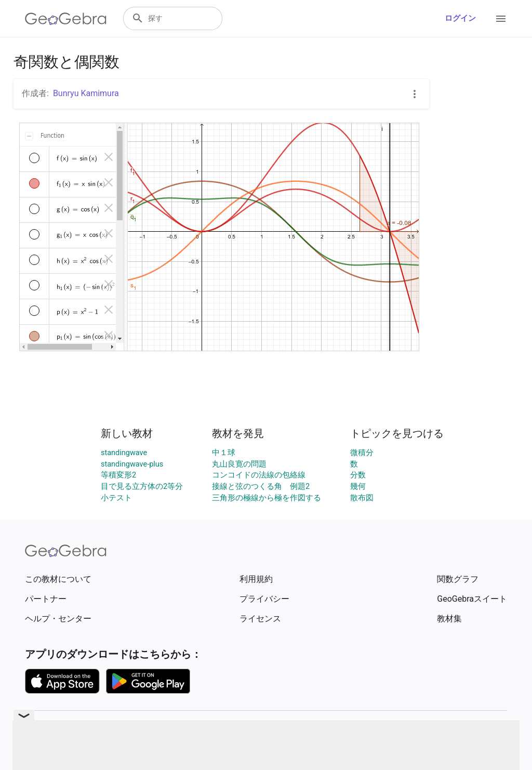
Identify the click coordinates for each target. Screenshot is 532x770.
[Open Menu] (501, 19)
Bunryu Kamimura (86, 93)
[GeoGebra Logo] (66, 19)
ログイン (460, 18)
